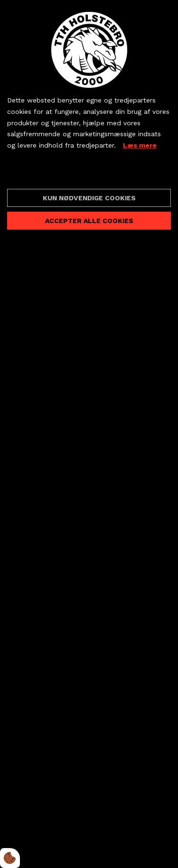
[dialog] (89, 434)
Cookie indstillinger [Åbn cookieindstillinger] (41, 173)
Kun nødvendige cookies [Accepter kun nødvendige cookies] (89, 198)
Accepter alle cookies (89, 221)
